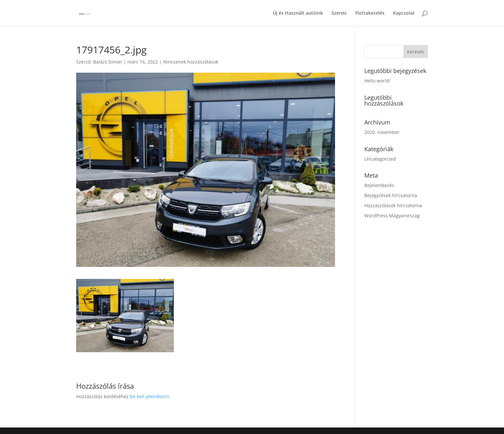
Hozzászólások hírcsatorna (393, 205)
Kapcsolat (404, 13)
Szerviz (339, 13)
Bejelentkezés (379, 185)
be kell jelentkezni (150, 396)
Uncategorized (380, 159)
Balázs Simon (108, 62)
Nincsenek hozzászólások (191, 62)
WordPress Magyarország (392, 216)
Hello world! (377, 81)
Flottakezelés (370, 13)
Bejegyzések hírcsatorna (391, 195)
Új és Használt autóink (298, 13)
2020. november (382, 132)
